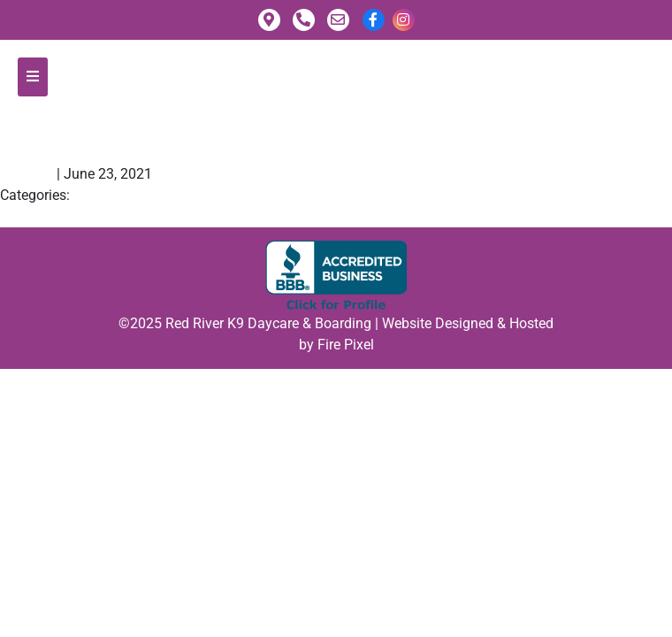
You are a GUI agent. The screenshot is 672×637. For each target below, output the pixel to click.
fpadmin (27, 174)
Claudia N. (81, 135)
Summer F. (42, 216)
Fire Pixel (346, 345)
